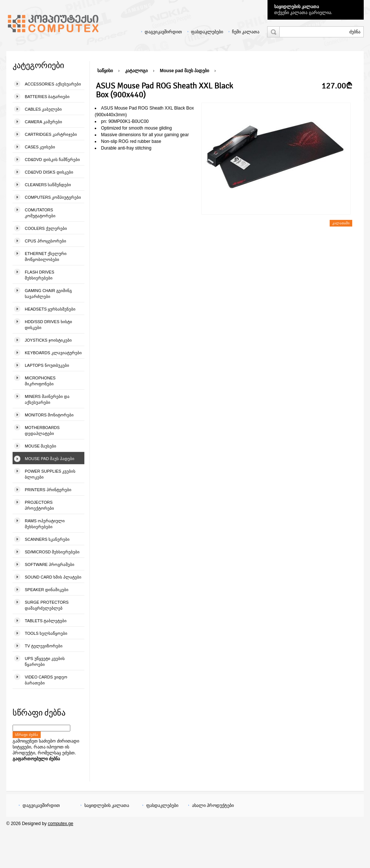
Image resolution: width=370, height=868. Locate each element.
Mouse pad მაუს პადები (50, 459)
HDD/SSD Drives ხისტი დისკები (48, 325)
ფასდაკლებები (207, 32)
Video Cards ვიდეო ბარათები (46, 680)
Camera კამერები (43, 122)
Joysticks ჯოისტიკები (48, 340)
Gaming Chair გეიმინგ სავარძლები (48, 294)
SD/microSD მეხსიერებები (52, 552)
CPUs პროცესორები (46, 241)
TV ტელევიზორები (44, 646)
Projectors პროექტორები (39, 505)
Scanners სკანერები (47, 539)
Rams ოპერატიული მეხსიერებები (45, 524)
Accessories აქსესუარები (53, 84)
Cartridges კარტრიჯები (51, 134)
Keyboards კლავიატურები (53, 353)
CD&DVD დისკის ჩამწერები (52, 160)
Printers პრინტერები (48, 490)
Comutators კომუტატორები (40, 213)
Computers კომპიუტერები (53, 197)
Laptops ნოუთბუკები (47, 365)
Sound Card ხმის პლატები (53, 577)
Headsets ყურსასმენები (50, 309)
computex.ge (60, 824)
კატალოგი (136, 71)
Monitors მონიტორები (49, 415)
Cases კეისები (40, 147)
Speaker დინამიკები (47, 590)
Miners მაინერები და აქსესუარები (47, 399)
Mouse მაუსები (41, 446)
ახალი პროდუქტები (213, 805)
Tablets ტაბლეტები (46, 621)
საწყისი (105, 71)
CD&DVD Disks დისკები (49, 172)
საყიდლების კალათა (297, 7)
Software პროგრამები (50, 564)
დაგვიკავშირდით (163, 32)
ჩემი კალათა (246, 32)
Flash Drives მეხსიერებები (39, 275)
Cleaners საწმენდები (48, 185)
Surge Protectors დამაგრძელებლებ (47, 605)
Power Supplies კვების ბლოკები (50, 474)
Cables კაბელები (43, 109)
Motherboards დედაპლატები (42, 430)
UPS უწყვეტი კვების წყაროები (45, 661)
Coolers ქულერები (46, 228)
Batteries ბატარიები (47, 97)
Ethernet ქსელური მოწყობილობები (46, 257)
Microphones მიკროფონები (40, 381)
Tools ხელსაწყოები (46, 633)
